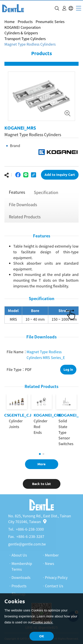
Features (17, 192)
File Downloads (23, 205)
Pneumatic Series (50, 21)
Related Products (25, 217)
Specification (46, 192)
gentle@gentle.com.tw (27, 544)
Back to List (41, 484)
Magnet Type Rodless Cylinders (30, 44)
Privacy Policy (56, 577)
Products (25, 21)
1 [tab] (40, 454)
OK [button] (42, 636)
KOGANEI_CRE (48, 415)
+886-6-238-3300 (30, 529)
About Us (19, 555)
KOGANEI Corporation (23, 27)
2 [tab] (43, 454)
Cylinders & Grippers (21, 33)
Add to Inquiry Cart (60, 175)
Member (52, 555)
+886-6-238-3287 (30, 536)
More (41, 464)
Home (10, 21)
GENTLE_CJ (20, 415)
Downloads (21, 577)
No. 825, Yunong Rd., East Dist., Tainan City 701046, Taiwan (40, 519)
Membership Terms (22, 566)
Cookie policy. (43, 622)
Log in (68, 370)
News (49, 563)
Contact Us (54, 586)
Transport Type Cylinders (25, 39)
